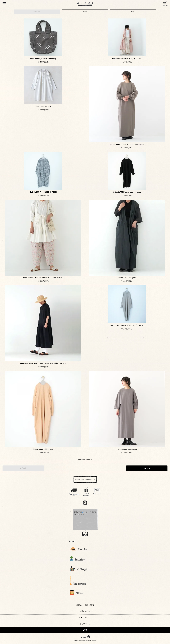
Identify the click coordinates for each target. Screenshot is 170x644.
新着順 (133, 12)
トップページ (85, 624)
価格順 (85, 12)
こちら (84, 512)
